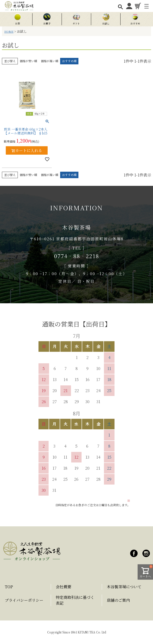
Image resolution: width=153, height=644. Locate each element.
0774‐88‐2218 (77, 256)
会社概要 (64, 587)
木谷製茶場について (124, 587)
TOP (9, 587)
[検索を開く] (120, 7)
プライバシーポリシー (24, 600)
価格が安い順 (28, 61)
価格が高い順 (50, 61)
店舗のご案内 (118, 600)
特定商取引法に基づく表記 (75, 600)
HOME (9, 31)
